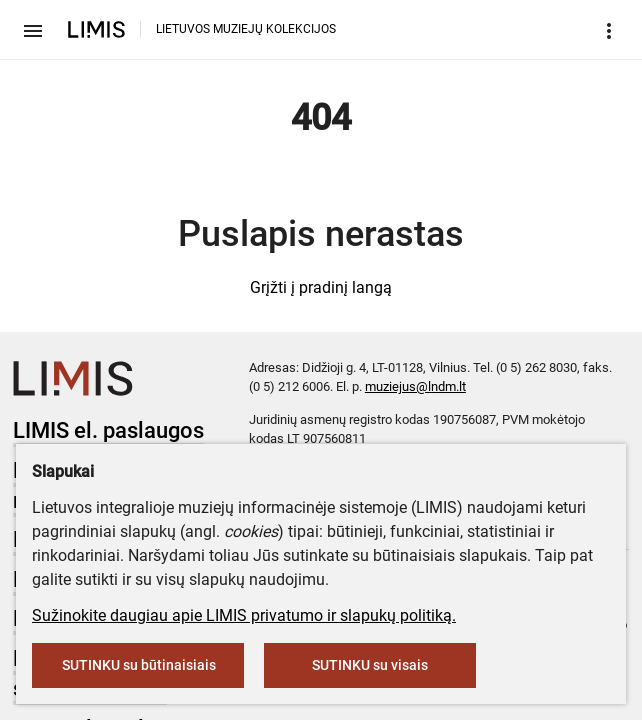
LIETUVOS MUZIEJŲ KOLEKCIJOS (246, 29)
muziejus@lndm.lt (415, 386)
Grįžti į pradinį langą (321, 287)
